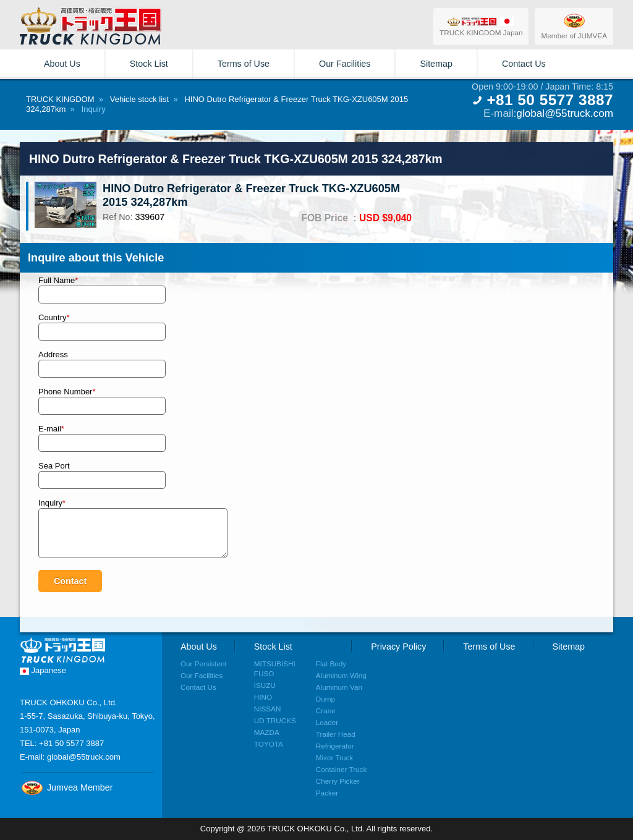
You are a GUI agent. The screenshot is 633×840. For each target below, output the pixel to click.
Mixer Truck (334, 757)
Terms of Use (244, 64)
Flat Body (331, 664)
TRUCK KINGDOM (60, 99)
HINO (263, 697)
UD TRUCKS (275, 720)
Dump (325, 699)
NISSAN (268, 709)
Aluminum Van (339, 687)
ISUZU (265, 685)
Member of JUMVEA (574, 26)
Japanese (43, 670)
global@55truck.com (565, 113)
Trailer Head (336, 734)
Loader (327, 722)
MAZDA (267, 732)
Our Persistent (204, 664)
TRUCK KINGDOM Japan (481, 26)
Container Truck (342, 769)
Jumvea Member (66, 787)
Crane (326, 711)
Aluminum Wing (341, 675)
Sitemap (436, 64)
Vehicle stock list (139, 99)
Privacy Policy (398, 647)
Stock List (149, 64)
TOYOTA (269, 744)
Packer (327, 793)
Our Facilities (345, 64)
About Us (62, 64)
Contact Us (524, 64)
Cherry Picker (338, 781)
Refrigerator (335, 746)
